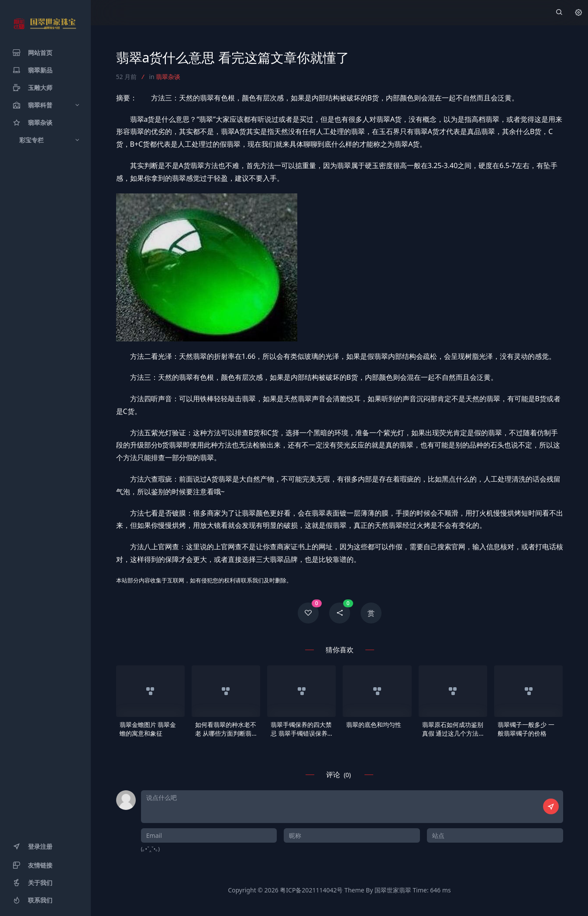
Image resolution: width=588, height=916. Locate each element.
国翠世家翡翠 (393, 890)
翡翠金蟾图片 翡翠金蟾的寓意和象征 (148, 729)
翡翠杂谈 (168, 77)
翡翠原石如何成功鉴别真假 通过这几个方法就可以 (453, 729)
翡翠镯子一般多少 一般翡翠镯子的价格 (526, 729)
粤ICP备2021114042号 (311, 890)
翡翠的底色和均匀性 (374, 725)
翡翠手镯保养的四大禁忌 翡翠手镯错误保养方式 (301, 729)
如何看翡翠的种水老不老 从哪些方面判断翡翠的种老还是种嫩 (226, 729)
